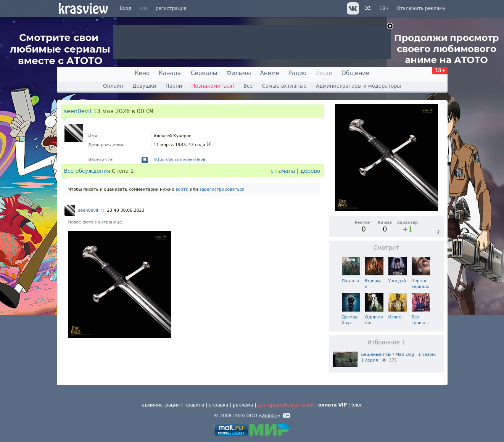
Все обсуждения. (88, 171)
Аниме (270, 73)
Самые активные (284, 86)
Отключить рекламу (421, 8)
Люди (324, 73)
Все (248, 86)
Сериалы (204, 73)
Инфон (269, 416)
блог (357, 405)
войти (182, 189)
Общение (355, 73)
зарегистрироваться (222, 189)
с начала (283, 171)
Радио (298, 73)
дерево (310, 171)
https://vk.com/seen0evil (180, 160)
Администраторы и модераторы (358, 86)
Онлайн (113, 86)
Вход (126, 8)
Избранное (386, 342)
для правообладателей (286, 405)
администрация (161, 405)
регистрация (171, 8)
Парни (174, 86)
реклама (243, 405)
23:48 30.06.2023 (126, 210)
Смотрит (386, 248)
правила (194, 405)
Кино (142, 73)
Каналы (170, 73)
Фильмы (239, 73)
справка (218, 405)
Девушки (144, 86)
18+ (384, 8)
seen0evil (78, 111)
